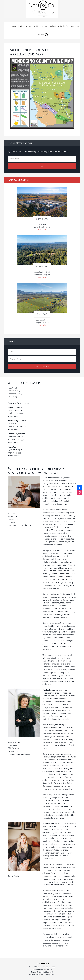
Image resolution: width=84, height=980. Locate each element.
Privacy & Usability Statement (42, 972)
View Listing (42, 230)
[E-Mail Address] (42, 159)
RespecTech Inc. (49, 975)
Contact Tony (13, 522)
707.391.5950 (13, 516)
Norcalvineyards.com (42, 9)
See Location (15, 416)
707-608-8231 (14, 751)
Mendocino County (16, 394)
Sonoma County (15, 391)
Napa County (13, 388)
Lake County (13, 397)
